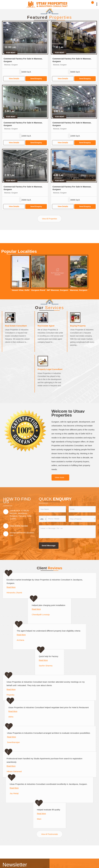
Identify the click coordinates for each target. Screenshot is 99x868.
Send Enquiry (36, 79)
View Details (14, 79)
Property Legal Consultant (50, 369)
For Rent (11, 53)
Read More (11, 587)
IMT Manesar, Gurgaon (58, 290)
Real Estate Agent (46, 326)
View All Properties (49, 219)
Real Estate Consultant (16, 326)
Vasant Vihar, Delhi (21, 290)
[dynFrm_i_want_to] (82, 519)
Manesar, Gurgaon (79, 290)
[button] (19, 526)
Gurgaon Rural (38, 290)
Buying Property (78, 326)
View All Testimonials (49, 834)
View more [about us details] (59, 477)
